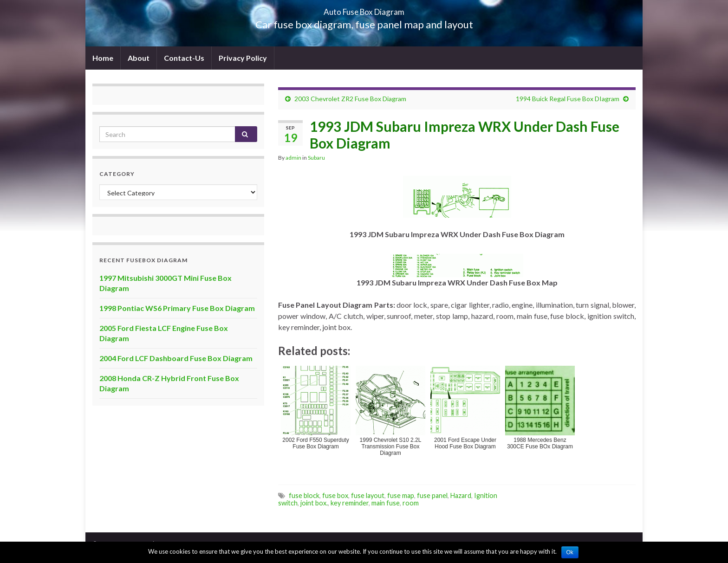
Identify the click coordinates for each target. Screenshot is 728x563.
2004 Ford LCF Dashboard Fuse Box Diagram (176, 358)
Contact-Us (184, 58)
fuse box (335, 495)
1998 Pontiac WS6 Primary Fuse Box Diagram (177, 308)
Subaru (316, 158)
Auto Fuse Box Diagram (364, 9)
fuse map (401, 495)
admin (293, 158)
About (139, 58)
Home (103, 58)
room (411, 503)
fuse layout (368, 495)
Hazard (461, 495)
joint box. (314, 503)
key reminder (350, 503)
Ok (570, 552)
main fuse (386, 503)
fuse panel (432, 495)
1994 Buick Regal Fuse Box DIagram (568, 99)
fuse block (304, 495)
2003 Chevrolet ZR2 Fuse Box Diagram (350, 99)
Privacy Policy (243, 58)
